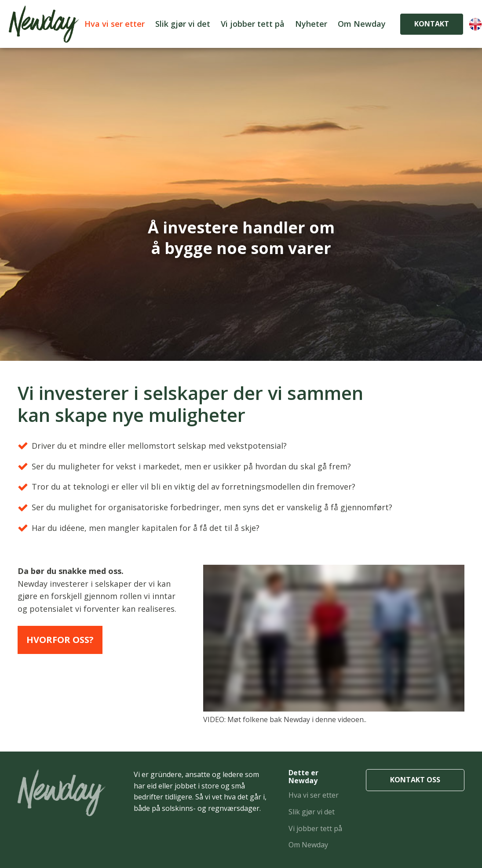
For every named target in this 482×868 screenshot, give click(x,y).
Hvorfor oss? (60, 640)
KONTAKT (432, 24)
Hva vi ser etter (115, 24)
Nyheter (311, 24)
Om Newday (362, 24)
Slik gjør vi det (183, 24)
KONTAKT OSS (415, 780)
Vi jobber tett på (253, 24)
